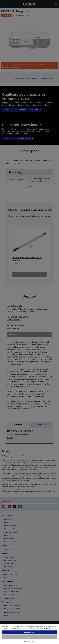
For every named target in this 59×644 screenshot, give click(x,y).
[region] (29, 634)
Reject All (30, 637)
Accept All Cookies (30, 632)
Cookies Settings (29, 642)
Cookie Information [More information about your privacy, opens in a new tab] (45, 628)
